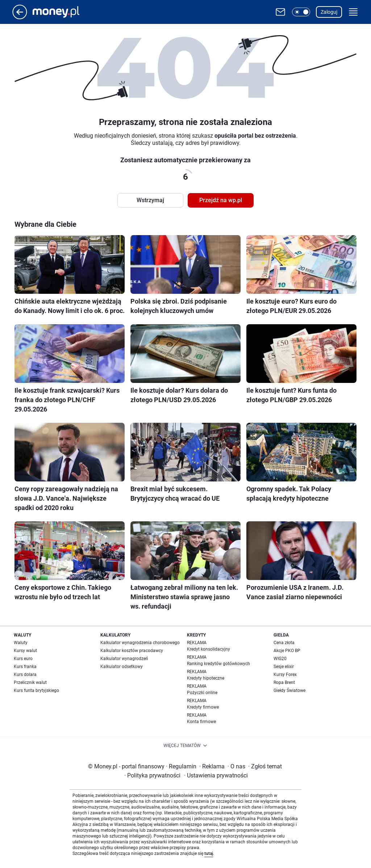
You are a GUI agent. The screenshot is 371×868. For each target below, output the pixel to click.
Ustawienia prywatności (216, 775)
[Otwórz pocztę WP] (280, 12)
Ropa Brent (284, 683)
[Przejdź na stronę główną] (20, 17)
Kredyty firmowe (203, 707)
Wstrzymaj (150, 200)
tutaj (209, 854)
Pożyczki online (202, 693)
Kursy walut (25, 651)
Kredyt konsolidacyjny (209, 649)
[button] (301, 12)
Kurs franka (25, 667)
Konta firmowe (201, 722)
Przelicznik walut (30, 683)
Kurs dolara (25, 675)
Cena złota (284, 643)
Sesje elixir (284, 667)
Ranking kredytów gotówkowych (218, 664)
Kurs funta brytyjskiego (36, 690)
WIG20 (280, 659)
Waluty (21, 643)
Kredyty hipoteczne (206, 678)
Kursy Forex (285, 675)
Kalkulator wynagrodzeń (124, 659)
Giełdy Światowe (289, 690)
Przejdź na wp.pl (221, 200)
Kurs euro (23, 659)
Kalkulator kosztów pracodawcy (132, 651)
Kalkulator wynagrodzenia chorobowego (140, 643)
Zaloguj (329, 12)
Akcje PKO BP (287, 651)
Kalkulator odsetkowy (122, 667)
